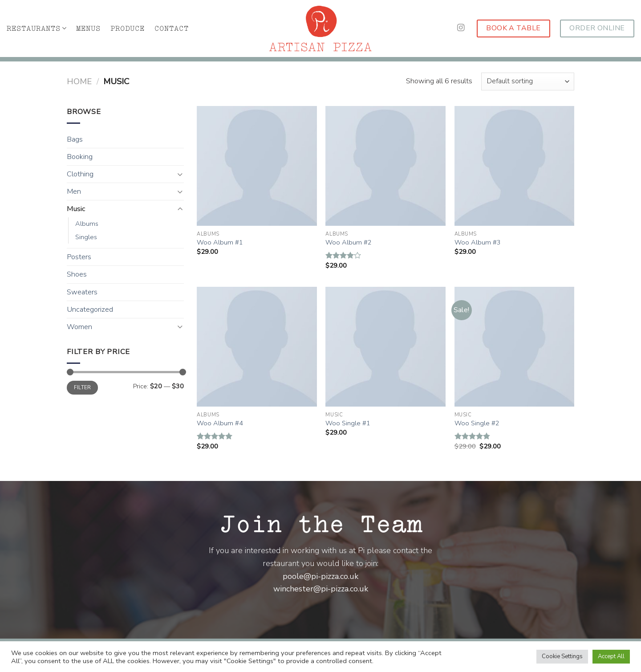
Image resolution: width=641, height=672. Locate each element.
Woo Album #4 (220, 423)
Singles (86, 237)
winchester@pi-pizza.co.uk (321, 589)
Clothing (80, 174)
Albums (87, 224)
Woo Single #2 (477, 423)
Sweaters (82, 292)
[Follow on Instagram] (461, 28)
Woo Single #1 (348, 423)
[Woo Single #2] (515, 347)
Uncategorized (90, 310)
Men (74, 191)
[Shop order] (528, 81)
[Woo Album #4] (257, 347)
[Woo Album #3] (515, 166)
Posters (79, 257)
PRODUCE (128, 29)
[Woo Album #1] (257, 166)
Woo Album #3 (478, 242)
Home (79, 81)
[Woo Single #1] (385, 347)
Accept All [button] (611, 656)
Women (79, 327)
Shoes (77, 274)
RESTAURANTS (37, 28)
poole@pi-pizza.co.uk (320, 576)
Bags (75, 139)
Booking (80, 157)
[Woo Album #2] (385, 166)
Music (76, 209)
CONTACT (172, 29)
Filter (83, 387)
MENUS (88, 29)
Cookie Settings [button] (562, 656)
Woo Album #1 (220, 242)
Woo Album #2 (349, 242)
